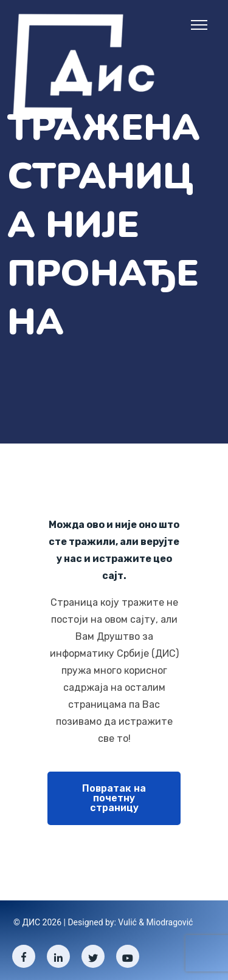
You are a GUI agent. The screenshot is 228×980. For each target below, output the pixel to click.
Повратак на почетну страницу (114, 798)
